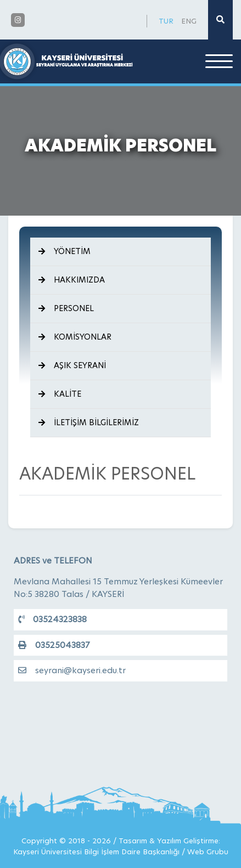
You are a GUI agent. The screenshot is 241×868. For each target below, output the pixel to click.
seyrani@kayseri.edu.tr (72, 670)
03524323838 (52, 619)
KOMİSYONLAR (75, 337)
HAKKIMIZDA (72, 280)
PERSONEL (66, 308)
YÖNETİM (65, 251)
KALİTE (60, 394)
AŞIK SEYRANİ (72, 365)
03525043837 (54, 645)
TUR (166, 21)
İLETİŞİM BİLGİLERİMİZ (89, 422)
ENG (189, 21)
